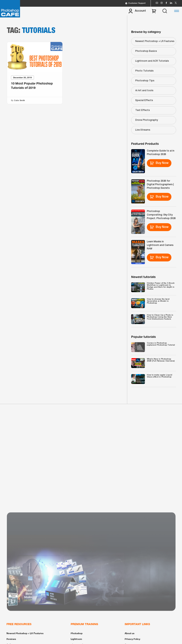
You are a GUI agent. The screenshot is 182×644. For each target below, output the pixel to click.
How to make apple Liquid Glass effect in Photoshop (160, 376)
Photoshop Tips (145, 81)
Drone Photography (147, 120)
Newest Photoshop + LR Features (155, 41)
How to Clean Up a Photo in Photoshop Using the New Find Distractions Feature (160, 317)
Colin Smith (19, 101)
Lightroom (76, 639)
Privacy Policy (132, 639)
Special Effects (144, 100)
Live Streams (143, 130)
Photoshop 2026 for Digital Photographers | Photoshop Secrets (160, 184)
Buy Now (159, 163)
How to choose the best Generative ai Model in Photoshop (158, 301)
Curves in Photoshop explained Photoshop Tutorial (161, 344)
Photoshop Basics (146, 51)
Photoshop (77, 633)
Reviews (11, 639)
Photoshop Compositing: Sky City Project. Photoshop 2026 (161, 215)
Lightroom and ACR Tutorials (152, 61)
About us (129, 633)
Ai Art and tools (144, 91)
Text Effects (143, 110)
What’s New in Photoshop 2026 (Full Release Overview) (161, 360)
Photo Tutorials (144, 71)
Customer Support (135, 3)
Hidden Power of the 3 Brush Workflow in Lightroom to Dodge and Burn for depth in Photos (161, 286)
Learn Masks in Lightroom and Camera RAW (160, 245)
